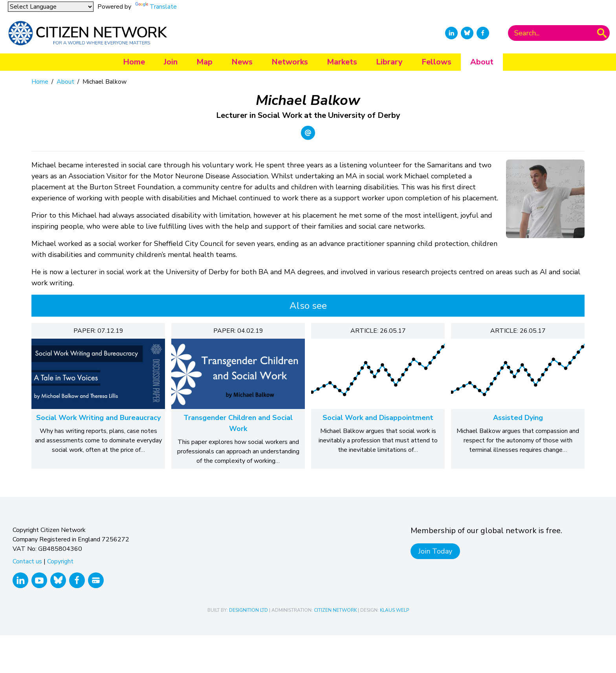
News (242, 62)
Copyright (60, 561)
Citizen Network (335, 610)
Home (134, 62)
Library (389, 62)
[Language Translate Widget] (51, 7)
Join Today (435, 551)
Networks (290, 62)
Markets (342, 62)
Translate (163, 7)
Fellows (436, 62)
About (482, 62)
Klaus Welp (394, 610)
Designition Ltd (248, 610)
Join (171, 62)
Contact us (27, 561)
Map (204, 62)
